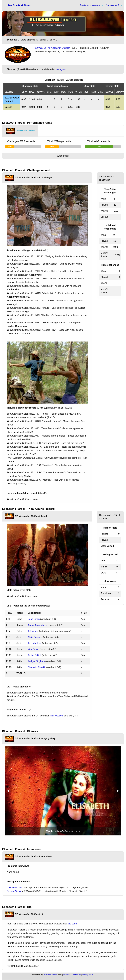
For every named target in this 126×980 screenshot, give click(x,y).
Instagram (61, 69)
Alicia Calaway (35, 637)
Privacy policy (88, 975)
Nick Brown (33, 649)
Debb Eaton (34, 619)
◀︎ (9, 791)
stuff (113, 5)
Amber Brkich (34, 655)
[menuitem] (90, 5)
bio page (72, 924)
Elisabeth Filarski (36, 667)
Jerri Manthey (35, 643)
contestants (90, 5)
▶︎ (119, 791)
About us (67, 975)
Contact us (76, 975)
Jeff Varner (33, 631)
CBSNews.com (15, 888)
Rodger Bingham (36, 661)
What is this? (63, 156)
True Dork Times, (50, 975)
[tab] (20, 131)
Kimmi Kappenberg (37, 625)
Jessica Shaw (14, 891)
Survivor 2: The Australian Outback (53, 48)
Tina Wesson (56, 716)
